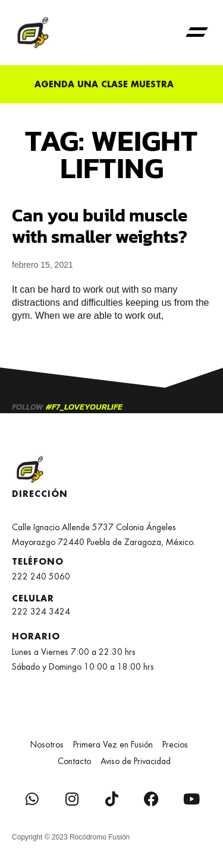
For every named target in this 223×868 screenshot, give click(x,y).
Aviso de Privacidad (136, 761)
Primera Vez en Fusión (113, 745)
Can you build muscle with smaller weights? (100, 226)
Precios (175, 745)
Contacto (74, 761)
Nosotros (47, 745)
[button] (197, 33)
